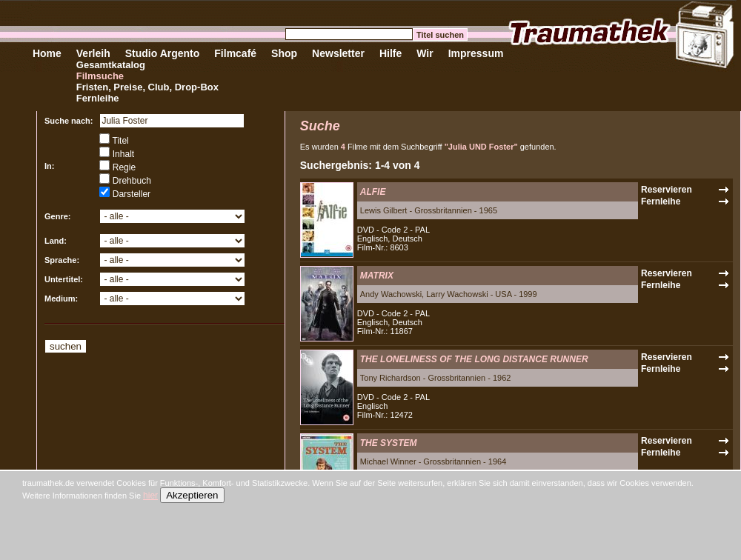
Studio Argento (163, 53)
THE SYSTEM (389, 443)
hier (150, 496)
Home (47, 53)
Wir (425, 53)
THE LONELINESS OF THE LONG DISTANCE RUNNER (474, 359)
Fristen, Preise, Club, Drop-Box (147, 87)
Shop (284, 53)
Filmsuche (100, 76)
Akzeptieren (192, 495)
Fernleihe (98, 98)
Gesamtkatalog (111, 65)
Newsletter (338, 53)
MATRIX (377, 276)
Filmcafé (235, 53)
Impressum (476, 53)
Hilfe (391, 53)
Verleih (93, 53)
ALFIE (373, 192)
